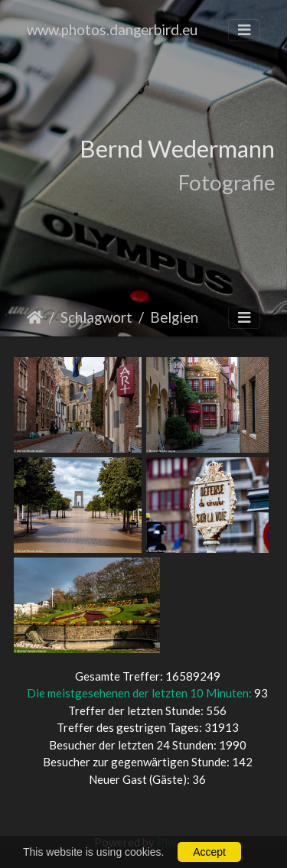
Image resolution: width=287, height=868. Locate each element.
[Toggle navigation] (244, 30)
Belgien (174, 317)
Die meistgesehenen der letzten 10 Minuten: (140, 693)
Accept (209, 852)
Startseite (35, 317)
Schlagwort (96, 317)
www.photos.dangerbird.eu (112, 29)
